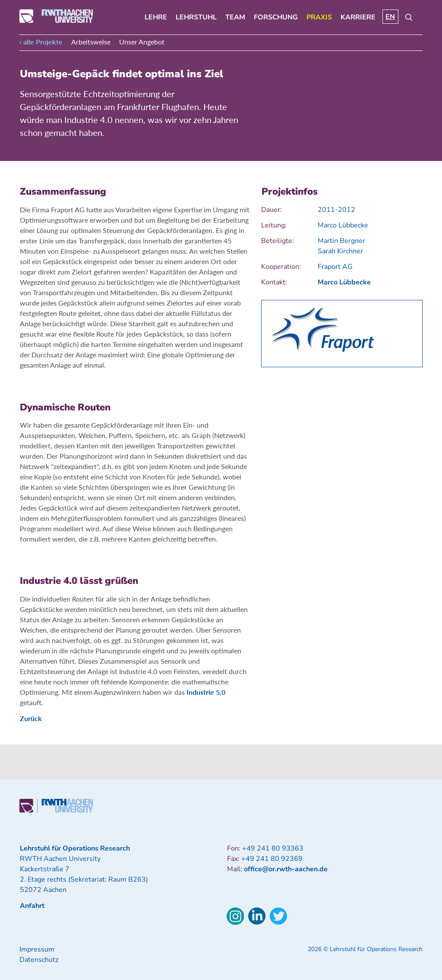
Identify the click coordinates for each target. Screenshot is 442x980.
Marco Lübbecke (344, 282)
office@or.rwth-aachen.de (286, 869)
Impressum (37, 949)
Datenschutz (39, 960)
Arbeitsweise (91, 42)
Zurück (31, 718)
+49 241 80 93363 (273, 848)
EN (390, 17)
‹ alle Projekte (41, 42)
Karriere (358, 17)
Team (235, 17)
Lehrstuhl (196, 17)
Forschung (276, 17)
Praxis (319, 17)
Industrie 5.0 (206, 692)
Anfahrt (32, 906)
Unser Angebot (142, 42)
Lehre (156, 17)
